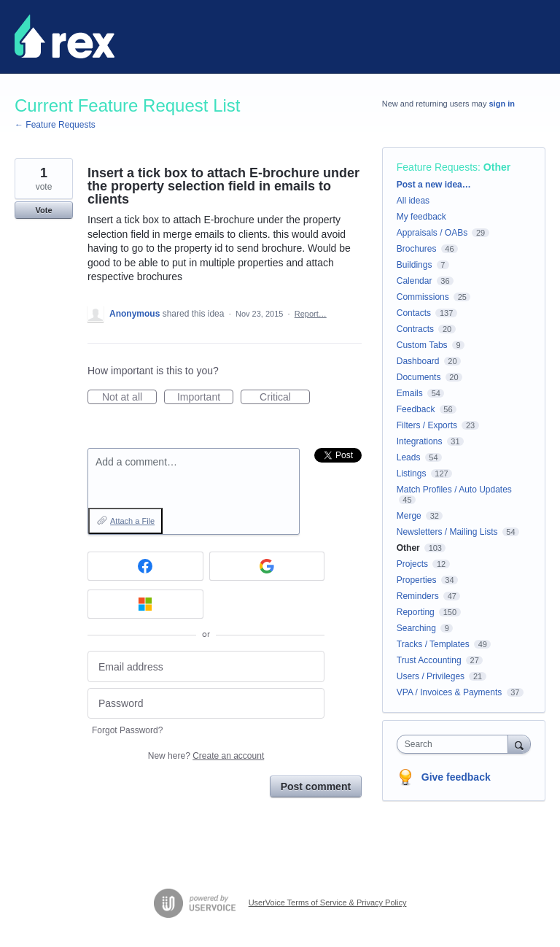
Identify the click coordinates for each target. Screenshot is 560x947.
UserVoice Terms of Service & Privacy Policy (328, 902)
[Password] (206, 704)
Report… (311, 314)
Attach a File (132, 521)
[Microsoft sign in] (145, 604)
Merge (409, 516)
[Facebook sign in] (145, 566)
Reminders (418, 596)
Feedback (416, 409)
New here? (206, 756)
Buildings (415, 265)
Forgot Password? (127, 730)
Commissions (423, 297)
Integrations (420, 441)
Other (497, 167)
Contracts (415, 329)
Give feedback (456, 777)
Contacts (414, 313)
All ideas (413, 201)
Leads (409, 457)
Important (205, 398)
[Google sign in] (267, 566)
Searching (416, 628)
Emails (410, 393)
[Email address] (206, 666)
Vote (43, 210)
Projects (412, 564)
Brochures (417, 249)
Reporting (416, 612)
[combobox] (456, 744)
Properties (417, 580)
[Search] (519, 744)
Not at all (129, 398)
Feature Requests (437, 167)
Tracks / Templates (433, 644)
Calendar (415, 281)
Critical (285, 398)
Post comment (316, 786)
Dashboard (418, 361)
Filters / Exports (427, 425)
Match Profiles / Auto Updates (454, 490)
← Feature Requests (55, 125)
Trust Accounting (429, 660)
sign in (502, 104)
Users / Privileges (431, 676)
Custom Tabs (422, 345)
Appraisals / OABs (432, 233)
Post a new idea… (434, 185)
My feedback (421, 217)
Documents (419, 377)
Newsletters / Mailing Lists (447, 532)
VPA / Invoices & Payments (450, 692)
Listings (412, 473)
